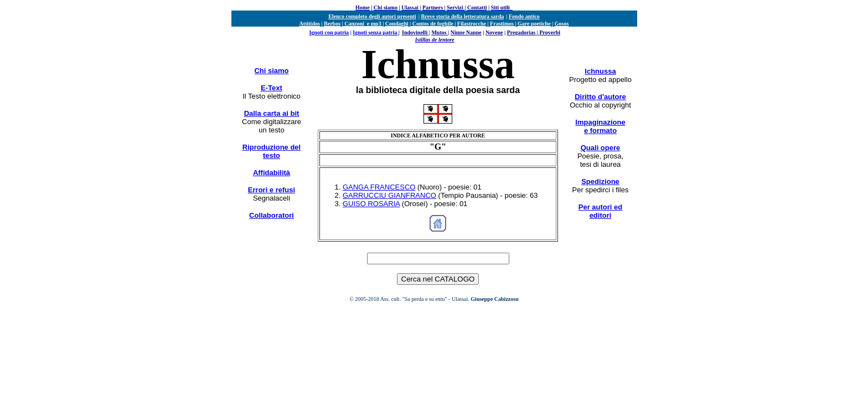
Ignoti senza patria (375, 32)
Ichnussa (600, 71)
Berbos (332, 24)
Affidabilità (272, 173)
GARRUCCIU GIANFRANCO (389, 195)
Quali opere (601, 148)
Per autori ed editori (600, 211)
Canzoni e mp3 (363, 24)
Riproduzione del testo (272, 151)
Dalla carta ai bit (272, 113)
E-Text (272, 88)
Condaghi (397, 24)
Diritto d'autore (600, 97)
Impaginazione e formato (600, 126)
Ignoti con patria (329, 32)
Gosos (562, 24)
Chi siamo (271, 71)
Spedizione (600, 181)
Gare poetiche (534, 24)
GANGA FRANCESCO (379, 187)
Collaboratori (272, 215)
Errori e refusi (272, 190)
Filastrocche (472, 24)
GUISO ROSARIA (371, 204)
